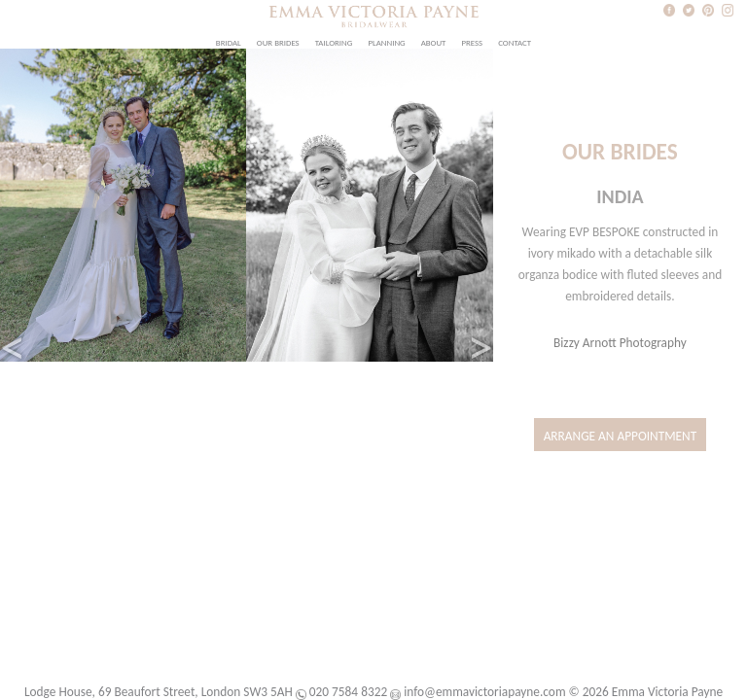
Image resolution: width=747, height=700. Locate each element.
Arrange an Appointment (621, 436)
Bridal (229, 43)
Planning (386, 43)
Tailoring (334, 43)
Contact (515, 43)
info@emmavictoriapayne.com (484, 692)
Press (472, 43)
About (434, 43)
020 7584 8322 (348, 692)
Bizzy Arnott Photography (620, 343)
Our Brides (278, 43)
